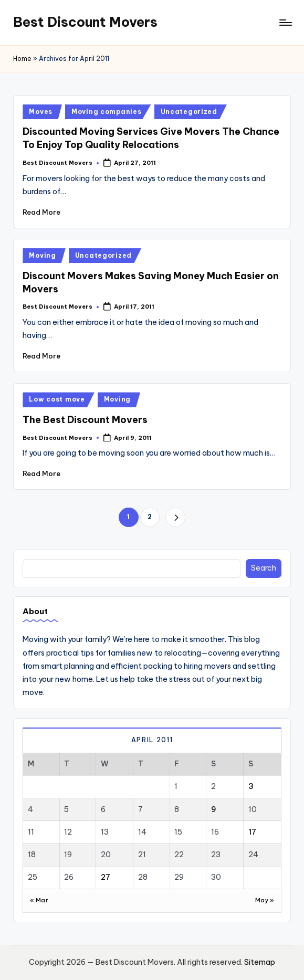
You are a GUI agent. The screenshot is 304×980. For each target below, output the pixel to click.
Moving (42, 255)
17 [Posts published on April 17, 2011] (252, 832)
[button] (175, 517)
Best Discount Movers (85, 22)
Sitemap (260, 962)
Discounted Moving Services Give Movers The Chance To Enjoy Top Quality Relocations (151, 138)
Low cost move (57, 399)
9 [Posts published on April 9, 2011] (214, 809)
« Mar (39, 900)
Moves (41, 112)
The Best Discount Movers (85, 420)
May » (265, 900)
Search (264, 568)
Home (22, 59)
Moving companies (107, 112)
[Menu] (285, 23)
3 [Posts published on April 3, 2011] (251, 786)
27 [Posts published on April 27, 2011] (106, 877)
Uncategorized (189, 112)
